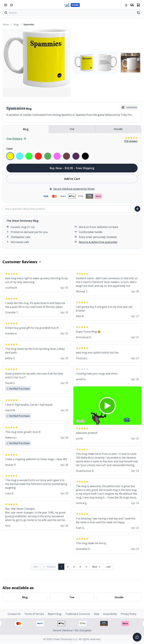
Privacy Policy (129, 614)
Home (6, 24)
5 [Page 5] (86, 567)
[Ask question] (137, 209)
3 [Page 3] (74, 567)
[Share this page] (126, 5)
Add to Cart (72, 179)
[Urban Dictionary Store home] (72, 5)
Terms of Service (34, 614)
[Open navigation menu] (6, 5)
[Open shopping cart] (138, 5)
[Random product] (138, 13)
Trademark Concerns (78, 614)
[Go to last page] (108, 567)
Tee (72, 129)
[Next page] (97, 567)
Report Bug (55, 614)
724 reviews (131, 141)
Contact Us (14, 614)
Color (10, 149)
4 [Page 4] (80, 567)
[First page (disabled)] (36, 567)
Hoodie (118, 129)
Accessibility (110, 614)
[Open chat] (12, 5)
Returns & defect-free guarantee (98, 242)
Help (96, 614)
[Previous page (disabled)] (49, 567)
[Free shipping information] (132, 5)
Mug (26, 129)
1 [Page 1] (61, 567)
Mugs (16, 24)
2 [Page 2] (68, 567)
